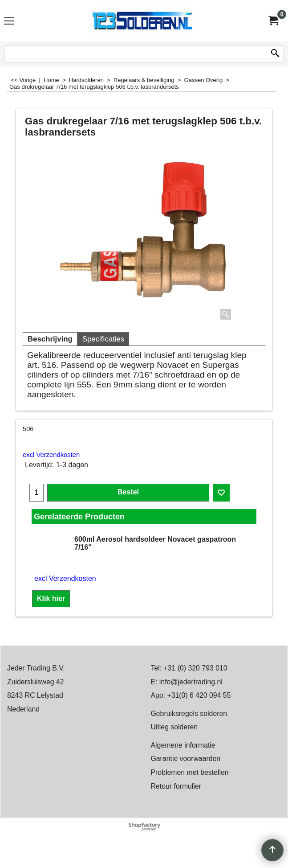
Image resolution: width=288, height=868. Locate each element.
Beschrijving (50, 339)
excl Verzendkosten (51, 455)
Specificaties (103, 339)
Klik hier (51, 599)
